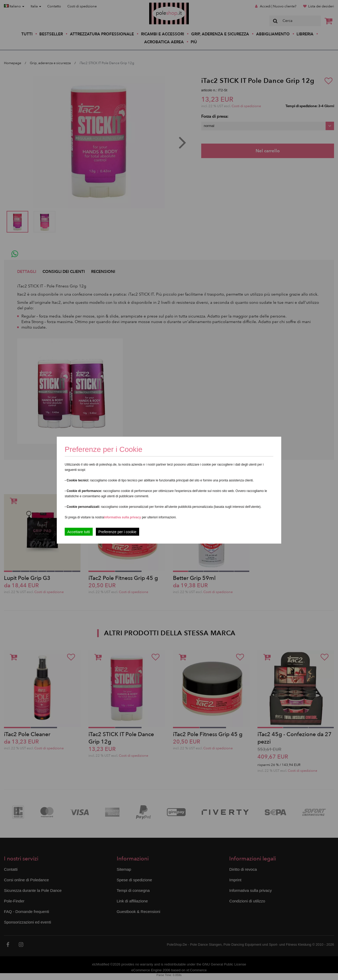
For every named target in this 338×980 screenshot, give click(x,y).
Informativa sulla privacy (122, 517)
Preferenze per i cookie (118, 532)
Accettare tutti (79, 532)
